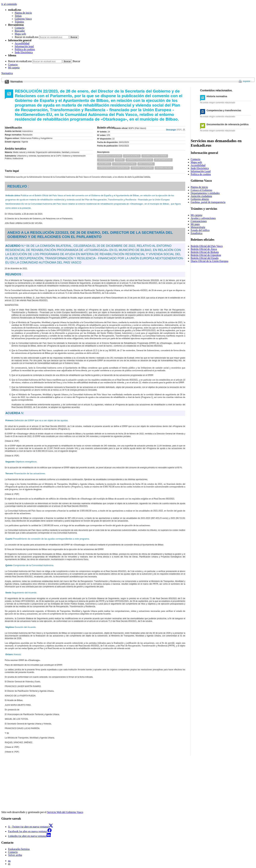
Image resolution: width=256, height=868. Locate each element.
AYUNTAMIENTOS (163, 160)
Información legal (24, 46)
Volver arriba (15, 855)
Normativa (7, 73)
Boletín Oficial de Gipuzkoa (206, 255)
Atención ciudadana (201, 196)
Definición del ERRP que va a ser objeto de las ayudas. (37, 420)
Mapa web (20, 34)
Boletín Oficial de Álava (204, 249)
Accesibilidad (22, 43)
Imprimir (247, 81)
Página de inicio (23, 13)
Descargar (174, 130)
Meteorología (198, 227)
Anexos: (13, 654)
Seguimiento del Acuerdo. (21, 593)
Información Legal (201, 171)
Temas (18, 16)
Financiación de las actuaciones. (26, 473)
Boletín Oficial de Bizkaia (205, 252)
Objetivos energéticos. (21, 462)
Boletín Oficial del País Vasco (207, 246)
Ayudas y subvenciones (203, 218)
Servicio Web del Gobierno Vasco (65, 812)
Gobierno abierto (200, 199)
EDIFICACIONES (132, 156)
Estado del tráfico (200, 230)
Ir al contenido (9, 4)
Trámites (19, 22)
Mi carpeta (14, 68)
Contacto (20, 28)
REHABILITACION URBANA (155, 156)
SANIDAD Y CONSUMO (142, 168)
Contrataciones (199, 221)
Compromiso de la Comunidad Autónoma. (30, 565)
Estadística (197, 233)
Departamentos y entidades (205, 193)
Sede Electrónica (24, 52)
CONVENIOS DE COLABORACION (113, 168)
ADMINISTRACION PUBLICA (139, 160)
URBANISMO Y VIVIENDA (110, 156)
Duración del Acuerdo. (21, 627)
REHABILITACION (164, 168)
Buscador (20, 31)
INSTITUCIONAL (146, 164)
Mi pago (195, 224)
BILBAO (120, 160)
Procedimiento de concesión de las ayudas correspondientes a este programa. (47, 539)
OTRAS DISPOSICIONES (124, 164)
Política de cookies (25, 49)
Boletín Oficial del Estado (205, 258)
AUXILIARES (104, 164)
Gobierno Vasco (23, 19)
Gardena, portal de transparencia (208, 202)
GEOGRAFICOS (106, 160)
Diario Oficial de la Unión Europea (210, 261)
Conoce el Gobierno (202, 190)
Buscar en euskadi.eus (27, 37)
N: (15, 413)
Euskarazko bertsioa (19, 849)
